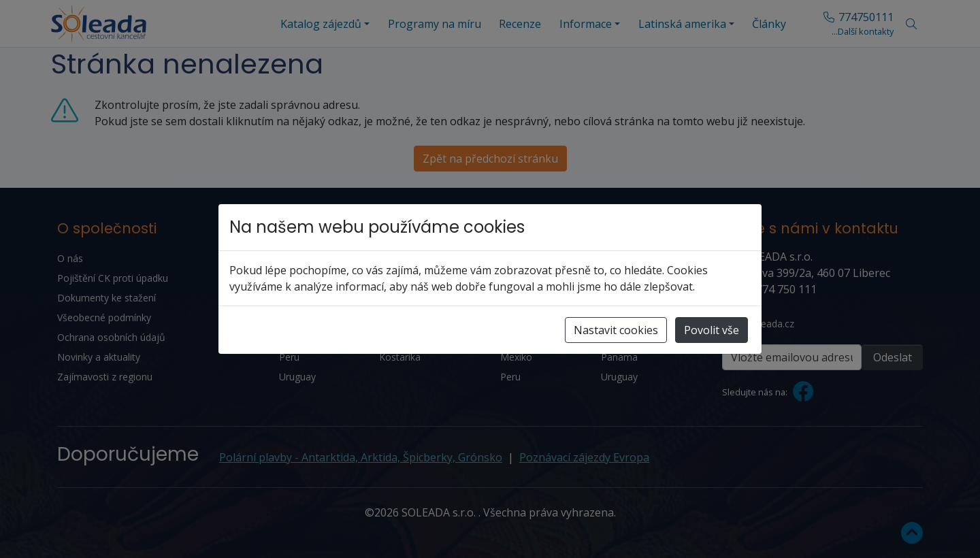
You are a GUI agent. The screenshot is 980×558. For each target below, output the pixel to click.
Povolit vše (712, 330)
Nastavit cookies (616, 330)
